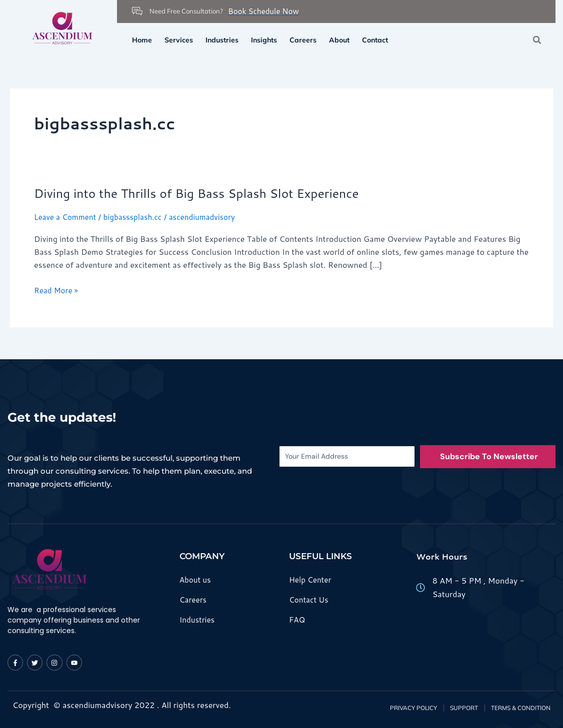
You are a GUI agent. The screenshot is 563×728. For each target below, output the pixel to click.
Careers (303, 40)
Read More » (57, 290)
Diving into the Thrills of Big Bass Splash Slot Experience (205, 193)
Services (179, 40)
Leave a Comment (67, 217)
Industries (222, 40)
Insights (264, 40)
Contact (375, 40)
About (339, 40)
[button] (537, 40)
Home (142, 40)
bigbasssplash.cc (137, 217)
